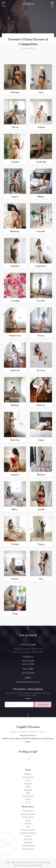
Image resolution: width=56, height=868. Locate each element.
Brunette (28, 839)
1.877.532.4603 (28, 673)
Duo (28, 826)
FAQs (28, 793)
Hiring (28, 802)
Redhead (28, 842)
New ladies (28, 811)
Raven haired (28, 845)
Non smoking (28, 849)
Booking (28, 774)
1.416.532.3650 (28, 664)
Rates (28, 786)
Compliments (28, 796)
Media (28, 799)
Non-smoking (28, 817)
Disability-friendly (28, 833)
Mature (28, 823)
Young (28, 820)
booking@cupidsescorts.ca (28, 682)
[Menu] (4, 4)
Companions (28, 777)
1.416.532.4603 (28, 661)
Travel (28, 780)
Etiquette (28, 790)
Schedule (28, 783)
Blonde (28, 836)
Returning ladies (28, 814)
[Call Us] (52, 4)
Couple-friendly (28, 830)
